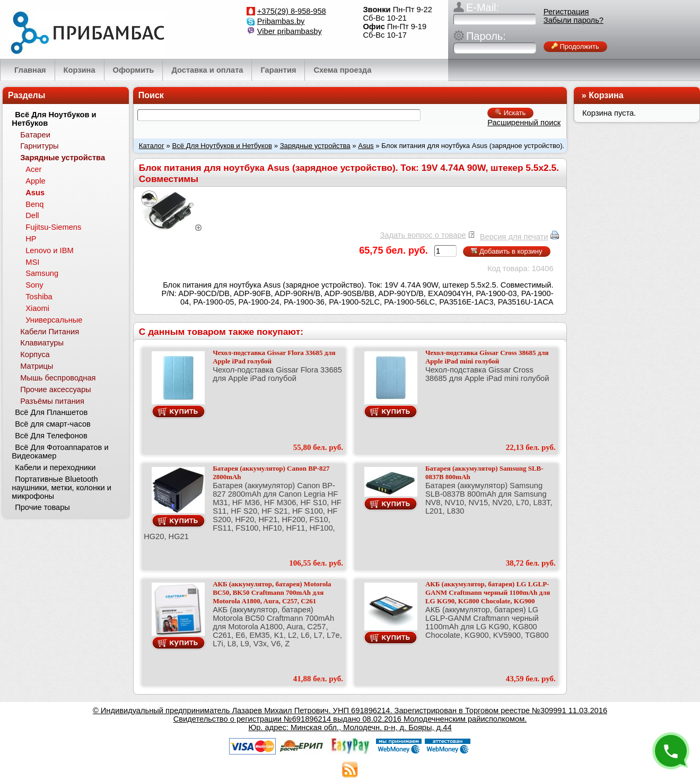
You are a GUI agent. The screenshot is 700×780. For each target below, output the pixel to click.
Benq (34, 204)
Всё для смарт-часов (53, 424)
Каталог (152, 146)
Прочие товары (42, 507)
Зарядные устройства (315, 146)
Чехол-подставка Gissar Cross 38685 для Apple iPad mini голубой (487, 357)
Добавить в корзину (506, 251)
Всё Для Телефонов (51, 436)
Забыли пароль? (574, 20)
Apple (36, 181)
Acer (33, 169)
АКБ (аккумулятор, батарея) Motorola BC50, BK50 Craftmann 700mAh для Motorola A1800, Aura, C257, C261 (272, 592)
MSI (32, 262)
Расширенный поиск (524, 123)
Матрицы (37, 366)
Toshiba (39, 297)
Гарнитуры (39, 146)
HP (31, 239)
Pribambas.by (281, 21)
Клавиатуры (42, 343)
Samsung (42, 273)
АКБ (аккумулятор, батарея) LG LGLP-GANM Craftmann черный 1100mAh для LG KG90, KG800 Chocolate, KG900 (488, 592)
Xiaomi (37, 308)
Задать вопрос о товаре (423, 235)
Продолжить (575, 46)
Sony (34, 285)
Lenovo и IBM (49, 250)
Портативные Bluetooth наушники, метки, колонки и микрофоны (62, 488)
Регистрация (566, 12)
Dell (32, 215)
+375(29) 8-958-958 (292, 11)
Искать (510, 113)
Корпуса (35, 354)
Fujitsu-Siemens (53, 227)
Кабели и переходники (55, 467)
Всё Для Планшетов (51, 412)
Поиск (151, 95)
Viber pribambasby (290, 31)
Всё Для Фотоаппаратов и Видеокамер (60, 452)
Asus (366, 146)
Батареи (35, 135)
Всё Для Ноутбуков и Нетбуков (222, 146)
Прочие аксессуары (55, 389)
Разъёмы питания (52, 401)
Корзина (606, 95)
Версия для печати (514, 237)
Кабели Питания (50, 332)
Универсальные (54, 320)
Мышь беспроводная (58, 378)
